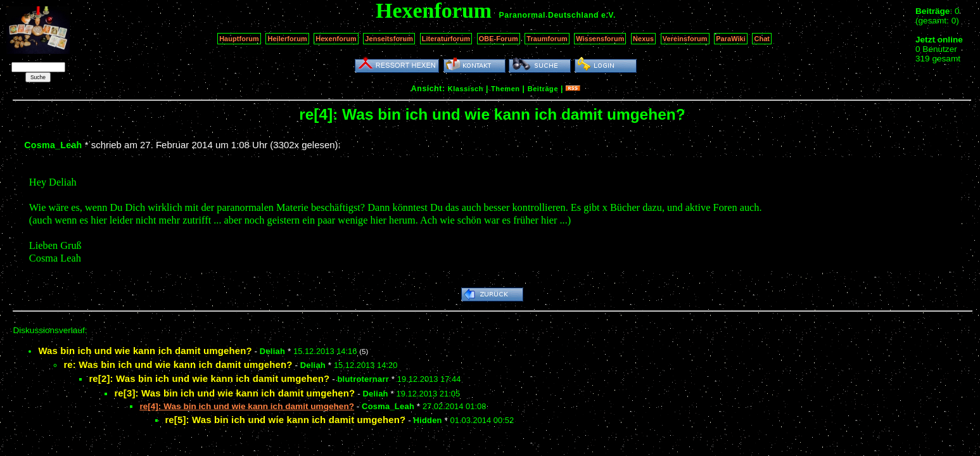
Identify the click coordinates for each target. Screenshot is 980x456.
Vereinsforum (685, 39)
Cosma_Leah (53, 145)
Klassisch (466, 89)
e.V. (608, 15)
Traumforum (547, 39)
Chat (762, 39)
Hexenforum (336, 39)
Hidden (427, 420)
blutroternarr (363, 379)
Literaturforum (446, 39)
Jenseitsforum (389, 39)
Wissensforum (600, 39)
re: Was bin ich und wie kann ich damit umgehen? (178, 364)
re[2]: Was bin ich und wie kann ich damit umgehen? (209, 378)
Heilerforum (287, 39)
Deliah (272, 351)
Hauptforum (239, 39)
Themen (505, 89)
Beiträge (543, 89)
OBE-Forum (499, 39)
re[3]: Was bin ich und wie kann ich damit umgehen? (234, 393)
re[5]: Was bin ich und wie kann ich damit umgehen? (285, 420)
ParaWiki (731, 39)
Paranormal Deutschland (549, 15)
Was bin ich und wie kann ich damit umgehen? (145, 351)
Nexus (643, 39)
